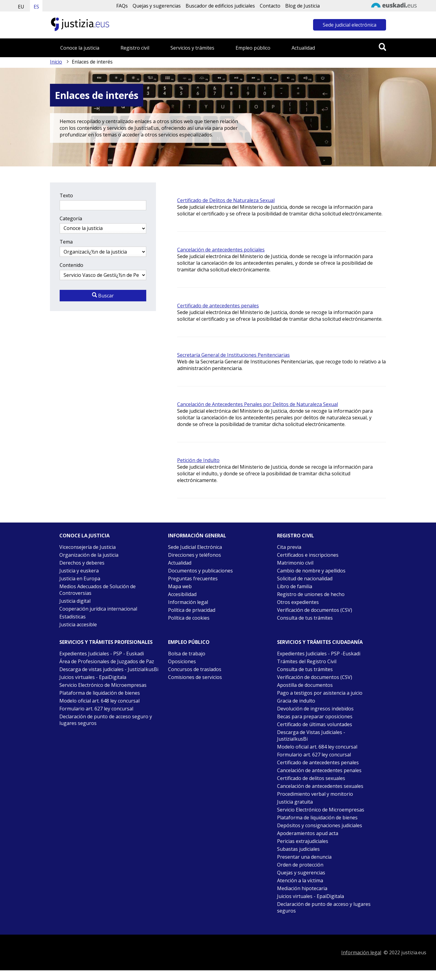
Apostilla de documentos (305, 685)
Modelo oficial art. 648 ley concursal (99, 701)
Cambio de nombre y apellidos (311, 571)
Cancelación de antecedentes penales (319, 770)
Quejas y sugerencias (157, 6)
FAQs (122, 6)
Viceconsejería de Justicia (88, 547)
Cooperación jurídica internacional (98, 609)
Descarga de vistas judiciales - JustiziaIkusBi (109, 669)
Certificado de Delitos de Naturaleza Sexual (226, 200)
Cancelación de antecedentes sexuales (320, 786)
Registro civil (135, 48)
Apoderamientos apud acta (308, 833)
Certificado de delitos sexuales (311, 778)
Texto (66, 195)
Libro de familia (295, 586)
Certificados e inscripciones (308, 555)
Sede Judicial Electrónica (195, 547)
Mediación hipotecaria (302, 888)
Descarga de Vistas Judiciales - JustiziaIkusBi (311, 736)
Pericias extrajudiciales (303, 841)
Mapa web (180, 586)
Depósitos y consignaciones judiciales (320, 825)
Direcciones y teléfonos (195, 555)
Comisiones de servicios (195, 677)
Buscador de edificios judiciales (220, 6)
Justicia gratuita (295, 802)
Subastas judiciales (298, 849)
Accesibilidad (182, 594)
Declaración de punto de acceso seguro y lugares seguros (106, 720)
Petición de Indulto (198, 460)
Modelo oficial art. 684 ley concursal (317, 747)
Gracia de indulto (296, 701)
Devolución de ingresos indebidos (315, 709)
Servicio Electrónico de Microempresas (103, 685)
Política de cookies (189, 618)
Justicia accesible (78, 624)
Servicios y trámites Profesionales (106, 642)
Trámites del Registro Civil (307, 661)
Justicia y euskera (79, 571)
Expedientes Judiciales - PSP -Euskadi (319, 654)
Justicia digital (75, 601)
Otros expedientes (298, 602)
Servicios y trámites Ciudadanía (320, 642)
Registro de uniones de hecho (311, 594)
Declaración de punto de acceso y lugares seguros (324, 907)
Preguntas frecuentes (193, 578)
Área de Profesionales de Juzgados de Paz (107, 661)
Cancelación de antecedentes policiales (221, 250)
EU (21, 7)
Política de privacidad (192, 610)
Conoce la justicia (80, 48)
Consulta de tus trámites (305, 618)
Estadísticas (73, 617)
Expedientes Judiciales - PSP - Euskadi (102, 654)
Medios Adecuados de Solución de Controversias (97, 590)
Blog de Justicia (302, 6)
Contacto (270, 6)
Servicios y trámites (192, 48)
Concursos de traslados (195, 669)
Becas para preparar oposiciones (315, 716)
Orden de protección (300, 865)
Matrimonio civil (295, 563)
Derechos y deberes (82, 563)
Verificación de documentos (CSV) (315, 610)
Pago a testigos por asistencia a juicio (320, 693)
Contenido (71, 265)
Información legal (188, 602)
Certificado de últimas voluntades (315, 724)
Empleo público (253, 48)
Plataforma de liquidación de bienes (100, 693)
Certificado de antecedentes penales (218, 306)
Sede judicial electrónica (350, 25)
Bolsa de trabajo (187, 654)
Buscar (103, 296)
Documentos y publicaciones (200, 571)
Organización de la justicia (89, 555)
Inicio (56, 62)
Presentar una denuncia (304, 857)
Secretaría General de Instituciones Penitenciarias (233, 355)
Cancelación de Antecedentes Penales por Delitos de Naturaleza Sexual (258, 404)
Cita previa (289, 547)
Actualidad (303, 48)
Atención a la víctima (300, 880)
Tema (66, 242)
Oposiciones (182, 661)
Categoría (71, 218)
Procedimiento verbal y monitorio (315, 794)
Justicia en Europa (80, 578)
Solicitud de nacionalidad (305, 578)
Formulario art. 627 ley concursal (96, 709)
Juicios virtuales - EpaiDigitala (93, 677)
